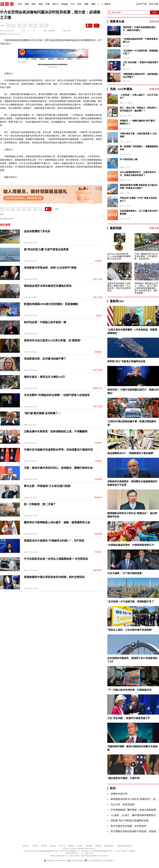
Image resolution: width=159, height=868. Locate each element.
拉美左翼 (98, 534)
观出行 (56, 4)
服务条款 (53, 846)
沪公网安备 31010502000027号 (56, 861)
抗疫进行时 (97, 570)
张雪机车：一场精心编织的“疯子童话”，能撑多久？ (139, 122)
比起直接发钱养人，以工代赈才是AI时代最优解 (139, 212)
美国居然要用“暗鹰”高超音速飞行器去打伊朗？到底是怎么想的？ (139, 187)
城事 (86, 4)
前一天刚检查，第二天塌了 (40, 504)
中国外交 (98, 443)
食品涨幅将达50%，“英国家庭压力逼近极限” (131, 453)
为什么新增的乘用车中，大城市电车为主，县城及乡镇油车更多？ (138, 174)
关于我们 (35, 846)
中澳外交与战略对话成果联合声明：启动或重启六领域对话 (58, 450)
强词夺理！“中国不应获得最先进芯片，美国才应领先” (139, 29)
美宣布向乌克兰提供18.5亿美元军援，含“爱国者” (53, 340)
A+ (34, 31)
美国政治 (98, 352)
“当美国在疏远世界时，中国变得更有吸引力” (140, 40)
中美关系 (98, 479)
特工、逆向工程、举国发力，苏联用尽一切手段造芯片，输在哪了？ (139, 109)
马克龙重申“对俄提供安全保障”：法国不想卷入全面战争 (57, 395)
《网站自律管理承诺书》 (125, 846)
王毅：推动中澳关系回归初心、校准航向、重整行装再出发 (58, 468)
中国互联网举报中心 (76, 861)
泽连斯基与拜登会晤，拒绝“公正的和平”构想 (50, 268)
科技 (79, 4)
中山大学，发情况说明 (123, 805)
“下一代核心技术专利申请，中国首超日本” (130, 690)
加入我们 (80, 846)
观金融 (65, 4)
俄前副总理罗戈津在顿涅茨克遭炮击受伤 (48, 286)
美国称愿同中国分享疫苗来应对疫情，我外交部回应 (54, 577)
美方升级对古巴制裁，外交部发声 (129, 826)
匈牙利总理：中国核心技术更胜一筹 (45, 322)
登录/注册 (153, 4)
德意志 (99, 316)
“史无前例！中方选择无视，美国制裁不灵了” (140, 52)
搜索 (155, 12)
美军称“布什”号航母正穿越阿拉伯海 (126, 361)
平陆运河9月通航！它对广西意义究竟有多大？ (138, 199)
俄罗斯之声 (97, 388)
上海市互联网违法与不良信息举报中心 (100, 861)
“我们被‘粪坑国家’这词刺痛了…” (43, 413)
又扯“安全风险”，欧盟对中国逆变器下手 (141, 64)
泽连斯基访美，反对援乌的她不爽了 (45, 359)
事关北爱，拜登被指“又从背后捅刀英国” (48, 486)
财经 (34, 4)
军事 (48, 4)
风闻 (27, 4)
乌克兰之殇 (97, 279)
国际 (41, 4)
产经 (72, 4)
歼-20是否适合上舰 (129, 159)
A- (28, 31)
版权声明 (44, 846)
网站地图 (89, 846)
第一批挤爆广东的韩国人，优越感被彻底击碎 (139, 148)
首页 (20, 4)
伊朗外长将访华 (119, 794)
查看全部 (154, 22)
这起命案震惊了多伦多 (37, 231)
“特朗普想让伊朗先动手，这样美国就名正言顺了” (140, 76)
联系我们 (26, 846)
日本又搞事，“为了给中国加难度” (125, 573)
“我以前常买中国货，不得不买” (124, 778)
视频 (93, 4)
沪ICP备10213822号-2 (31, 851)
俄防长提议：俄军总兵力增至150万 (44, 377)
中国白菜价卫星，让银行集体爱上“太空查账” (138, 135)
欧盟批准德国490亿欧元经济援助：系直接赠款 (51, 304)
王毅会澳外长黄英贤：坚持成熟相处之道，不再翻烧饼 (56, 431)
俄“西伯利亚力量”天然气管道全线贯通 (46, 249)
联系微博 (71, 846)
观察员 (106, 4)
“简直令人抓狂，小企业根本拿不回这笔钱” (130, 630)
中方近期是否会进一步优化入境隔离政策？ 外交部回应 (56, 559)
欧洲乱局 (98, 497)
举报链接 (98, 846)
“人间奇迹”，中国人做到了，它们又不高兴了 (139, 96)
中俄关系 (98, 261)
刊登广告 (62, 846)
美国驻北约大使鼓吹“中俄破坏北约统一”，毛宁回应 (54, 541)
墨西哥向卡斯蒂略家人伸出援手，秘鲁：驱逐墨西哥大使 (57, 522)
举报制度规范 (109, 846)
